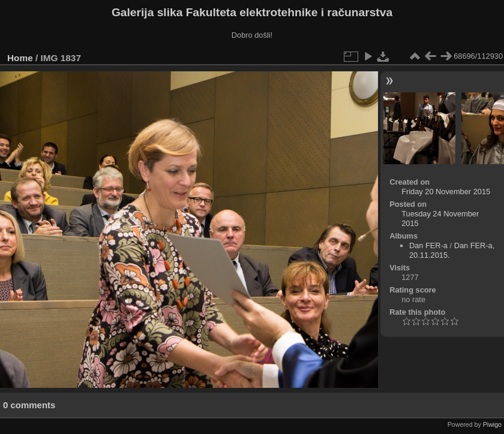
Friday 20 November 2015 (446, 192)
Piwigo (492, 424)
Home (20, 58)
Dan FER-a (428, 245)
